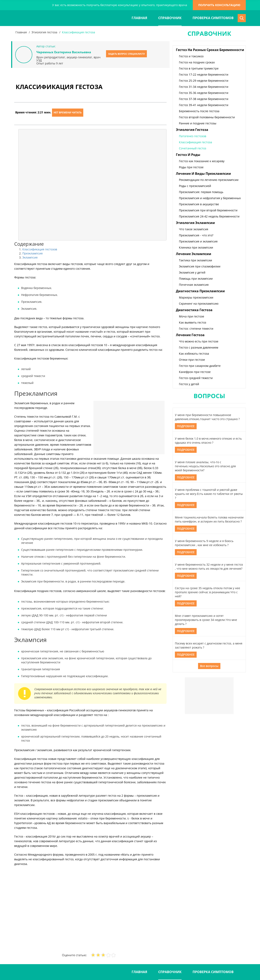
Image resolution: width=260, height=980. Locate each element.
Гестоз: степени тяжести (196, 329)
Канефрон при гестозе (195, 372)
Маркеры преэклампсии (196, 297)
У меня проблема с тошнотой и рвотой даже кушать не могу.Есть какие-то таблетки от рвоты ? (209, 494)
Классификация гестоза (196, 142)
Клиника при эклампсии (196, 247)
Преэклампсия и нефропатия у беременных (210, 198)
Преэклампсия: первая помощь (201, 192)
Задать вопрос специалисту (126, 54)
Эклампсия (30, 257)
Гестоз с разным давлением (199, 347)
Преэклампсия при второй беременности (208, 210)
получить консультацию (219, 5)
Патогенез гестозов (193, 136)
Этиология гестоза (44, 32)
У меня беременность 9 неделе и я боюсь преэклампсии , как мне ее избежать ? (204, 543)
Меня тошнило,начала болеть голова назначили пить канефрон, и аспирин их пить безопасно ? (209, 519)
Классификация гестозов (40, 249)
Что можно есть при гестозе (199, 341)
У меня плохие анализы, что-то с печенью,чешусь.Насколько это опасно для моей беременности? (205, 466)
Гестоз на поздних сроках (197, 62)
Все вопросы (209, 666)
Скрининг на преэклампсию (199, 304)
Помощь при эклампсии (196, 279)
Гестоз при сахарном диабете (200, 366)
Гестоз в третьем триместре (199, 68)
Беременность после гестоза (199, 111)
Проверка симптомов (213, 18)
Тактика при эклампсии (196, 260)
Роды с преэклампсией (195, 186)
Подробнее (186, 426)
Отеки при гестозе (192, 360)
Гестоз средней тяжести (196, 378)
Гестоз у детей (189, 384)
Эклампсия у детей (192, 272)
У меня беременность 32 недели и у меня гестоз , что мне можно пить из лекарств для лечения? (209, 567)
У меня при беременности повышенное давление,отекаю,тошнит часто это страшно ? (207, 417)
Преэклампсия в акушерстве (199, 204)
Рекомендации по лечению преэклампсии (209, 180)
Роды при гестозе (191, 167)
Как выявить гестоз (193, 322)
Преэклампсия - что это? (196, 235)
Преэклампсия (32, 253)
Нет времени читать (68, 112)
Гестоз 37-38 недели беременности (204, 99)
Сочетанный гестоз (193, 148)
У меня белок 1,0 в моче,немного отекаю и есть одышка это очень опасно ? (208, 441)
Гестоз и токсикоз (191, 56)
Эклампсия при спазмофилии (200, 266)
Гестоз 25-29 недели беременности (204, 81)
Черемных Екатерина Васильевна (64, 52)
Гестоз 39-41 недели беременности (204, 105)
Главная (139, 18)
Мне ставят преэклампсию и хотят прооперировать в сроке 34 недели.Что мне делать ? (206, 620)
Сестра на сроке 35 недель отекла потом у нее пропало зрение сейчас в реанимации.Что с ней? (207, 592)
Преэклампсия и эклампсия (198, 241)
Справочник (170, 18)
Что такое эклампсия (194, 229)
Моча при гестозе (192, 316)
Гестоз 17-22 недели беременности (204, 74)
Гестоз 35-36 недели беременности (204, 93)
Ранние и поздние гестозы (198, 123)
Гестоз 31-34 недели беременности (204, 87)
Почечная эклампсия (194, 285)
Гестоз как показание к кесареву (202, 161)
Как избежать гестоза (194, 354)
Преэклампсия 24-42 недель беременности (209, 216)
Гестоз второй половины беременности (207, 117)
